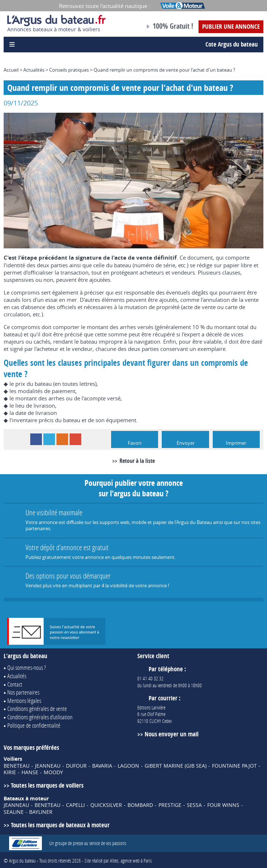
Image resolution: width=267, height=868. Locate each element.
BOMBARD (140, 805)
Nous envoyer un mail (172, 734)
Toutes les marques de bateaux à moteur (60, 825)
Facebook (36, 439)
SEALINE (14, 812)
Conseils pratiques (69, 70)
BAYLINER (41, 812)
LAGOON (128, 766)
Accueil (11, 70)
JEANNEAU (48, 766)
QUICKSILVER (106, 805)
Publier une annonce (231, 26)
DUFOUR (76, 766)
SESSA (194, 805)
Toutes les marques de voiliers (47, 785)
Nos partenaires (23, 692)
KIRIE (10, 772)
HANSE (30, 772)
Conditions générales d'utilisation (40, 717)
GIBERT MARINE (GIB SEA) (176, 766)
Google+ (75, 439)
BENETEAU (17, 766)
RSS (62, 439)
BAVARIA (102, 766)
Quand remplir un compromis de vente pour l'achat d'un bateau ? (164, 70)
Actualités (34, 70)
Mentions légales (24, 701)
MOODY (53, 772)
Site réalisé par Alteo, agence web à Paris (118, 861)
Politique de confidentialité (34, 725)
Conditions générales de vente (37, 709)
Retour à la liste (137, 461)
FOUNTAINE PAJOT (234, 766)
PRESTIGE (170, 805)
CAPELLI (75, 805)
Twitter (49, 439)
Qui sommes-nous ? (27, 667)
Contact (15, 684)
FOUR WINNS (223, 805)
